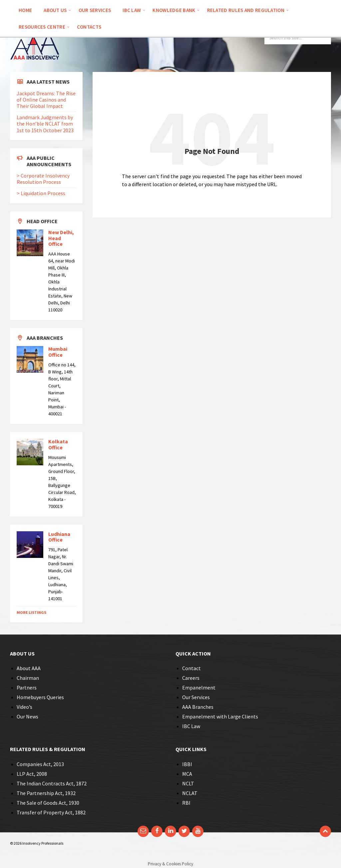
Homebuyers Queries (40, 697)
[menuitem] (25, 10)
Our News (27, 716)
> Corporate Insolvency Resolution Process (43, 179)
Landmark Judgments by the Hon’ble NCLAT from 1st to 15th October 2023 (45, 124)
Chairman (28, 678)
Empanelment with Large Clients (220, 716)
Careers (191, 678)
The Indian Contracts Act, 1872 (52, 783)
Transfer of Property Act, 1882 (51, 812)
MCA (187, 774)
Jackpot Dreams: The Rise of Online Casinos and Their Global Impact (46, 100)
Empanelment (199, 687)
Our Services (196, 697)
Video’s (24, 707)
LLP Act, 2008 (32, 774)
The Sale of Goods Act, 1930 (48, 803)
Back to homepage (150, 203)
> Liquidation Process (41, 193)
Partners (27, 687)
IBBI (187, 764)
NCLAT (190, 793)
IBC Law (191, 726)
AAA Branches (198, 707)
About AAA (29, 668)
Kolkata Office (58, 444)
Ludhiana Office (59, 537)
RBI (186, 803)
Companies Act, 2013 (40, 764)
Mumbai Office (58, 352)
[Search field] (298, 38)
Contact (191, 668)
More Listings (31, 612)
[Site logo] (35, 69)
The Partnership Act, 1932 (46, 793)
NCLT (188, 783)
